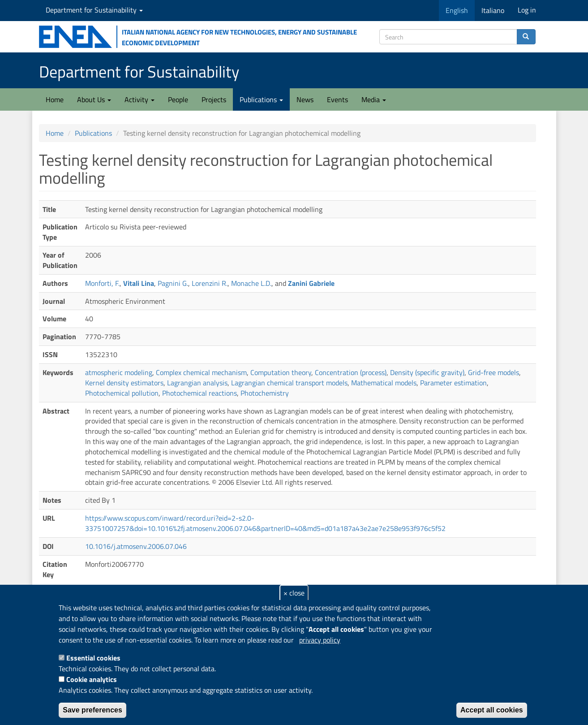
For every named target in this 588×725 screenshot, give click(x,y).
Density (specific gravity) (427, 372)
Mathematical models (384, 383)
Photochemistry (265, 393)
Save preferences (92, 710)
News (305, 99)
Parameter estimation (453, 383)
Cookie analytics (92, 679)
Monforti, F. (102, 283)
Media (374, 99)
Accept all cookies (492, 710)
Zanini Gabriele (311, 283)
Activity (139, 99)
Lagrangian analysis (197, 383)
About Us (94, 99)
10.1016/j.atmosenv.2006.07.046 (136, 546)
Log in (527, 10)
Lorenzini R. (210, 283)
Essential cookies (93, 658)
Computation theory (281, 372)
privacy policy (320, 640)
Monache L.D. (251, 283)
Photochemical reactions (200, 393)
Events (337, 99)
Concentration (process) (351, 372)
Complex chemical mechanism (201, 372)
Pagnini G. (173, 283)
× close (294, 593)
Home (55, 99)
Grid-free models (494, 372)
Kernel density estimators (124, 383)
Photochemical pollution (122, 393)
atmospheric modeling (119, 372)
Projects (214, 99)
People (178, 99)
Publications (261, 99)
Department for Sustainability (94, 10)
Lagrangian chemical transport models (289, 383)
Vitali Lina (139, 283)
